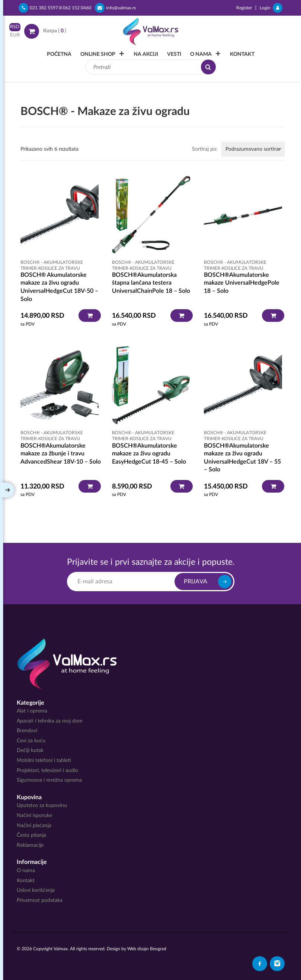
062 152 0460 (77, 8)
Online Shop (98, 54)
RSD (15, 27)
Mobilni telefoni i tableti (44, 760)
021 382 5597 (38, 8)
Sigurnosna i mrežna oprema (49, 780)
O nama (201, 54)
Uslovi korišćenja (36, 890)
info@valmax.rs (115, 8)
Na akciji (146, 54)
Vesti (174, 54)
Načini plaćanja (34, 826)
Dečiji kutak (30, 750)
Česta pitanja (31, 835)
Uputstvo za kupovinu (42, 806)
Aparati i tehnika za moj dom (50, 721)
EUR (15, 35)
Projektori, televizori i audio (47, 771)
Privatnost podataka (40, 900)
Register (244, 8)
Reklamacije (30, 845)
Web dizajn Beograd (147, 949)
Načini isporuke (34, 816)
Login (271, 8)
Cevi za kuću (31, 741)
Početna (59, 54)
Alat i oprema (32, 711)
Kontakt (242, 54)
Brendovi (27, 731)
